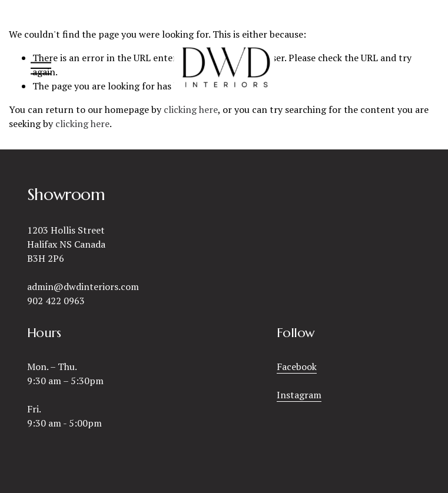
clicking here (82, 124)
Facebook (297, 367)
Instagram (299, 395)
